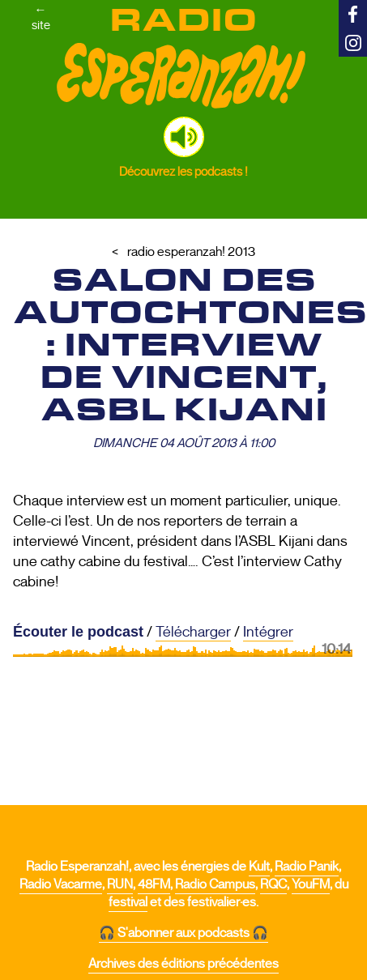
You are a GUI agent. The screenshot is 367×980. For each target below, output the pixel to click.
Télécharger (193, 632)
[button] (184, 137)
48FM (154, 884)
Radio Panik (307, 867)
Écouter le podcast (78, 632)
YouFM (311, 884)
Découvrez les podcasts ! (183, 171)
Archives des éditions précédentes (183, 964)
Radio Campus (215, 884)
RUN (120, 884)
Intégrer (268, 632)
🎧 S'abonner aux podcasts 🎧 (183, 933)
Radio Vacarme (61, 884)
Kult (259, 867)
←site (41, 17)
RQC (273, 884)
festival (128, 902)
